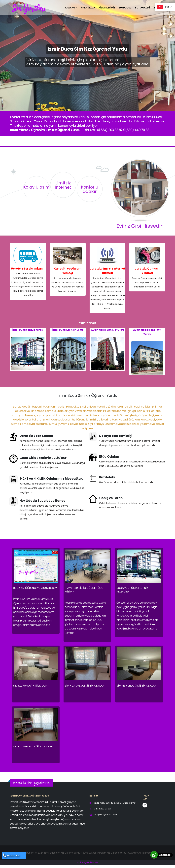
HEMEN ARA (11, 855)
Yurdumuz (125, 8)
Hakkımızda (88, 8)
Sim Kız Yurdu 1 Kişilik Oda (30, 686)
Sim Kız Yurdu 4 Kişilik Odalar (33, 746)
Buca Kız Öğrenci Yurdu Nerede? (35, 588)
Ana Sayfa (71, 8)
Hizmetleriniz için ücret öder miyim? (85, 590)
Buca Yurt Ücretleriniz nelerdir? (132, 590)
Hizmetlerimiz (107, 8)
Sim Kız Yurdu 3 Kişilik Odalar (136, 686)
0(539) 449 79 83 (136, 130)
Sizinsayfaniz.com (88, 863)
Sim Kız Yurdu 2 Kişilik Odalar (84, 686)
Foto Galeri (142, 8)
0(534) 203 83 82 (110, 130)
